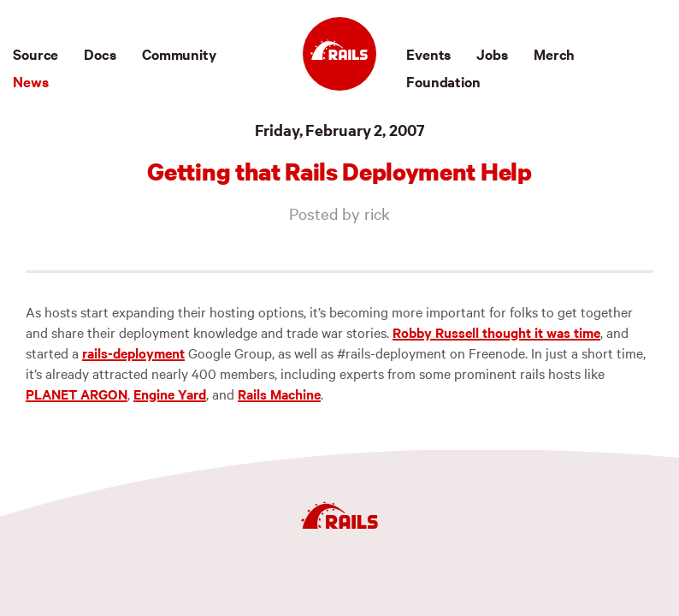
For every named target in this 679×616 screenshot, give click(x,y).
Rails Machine (279, 394)
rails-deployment (133, 352)
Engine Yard (170, 394)
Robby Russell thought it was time (496, 332)
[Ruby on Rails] (339, 54)
